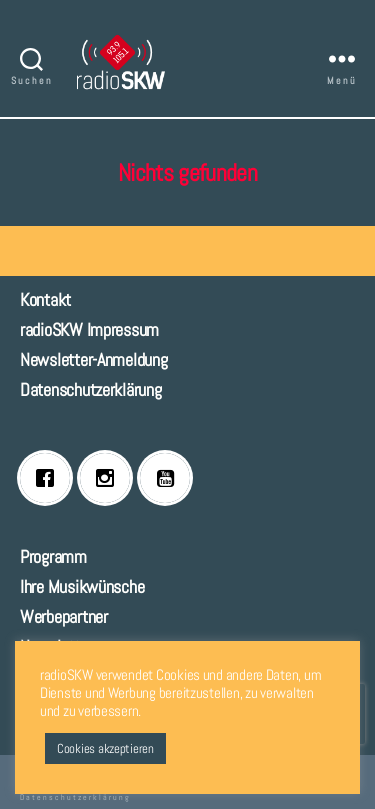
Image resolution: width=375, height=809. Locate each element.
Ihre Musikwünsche (82, 586)
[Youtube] (170, 478)
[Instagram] (110, 478)
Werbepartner (64, 616)
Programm (53, 556)
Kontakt (45, 299)
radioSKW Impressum (89, 329)
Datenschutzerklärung (91, 389)
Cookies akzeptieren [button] (105, 748)
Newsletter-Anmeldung (94, 359)
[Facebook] (50, 478)
